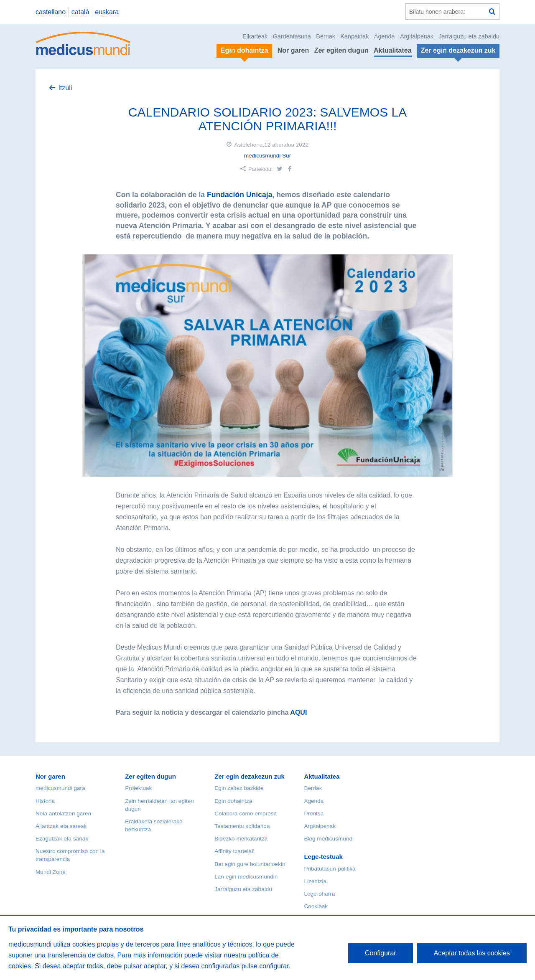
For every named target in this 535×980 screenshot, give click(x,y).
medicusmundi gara (60, 788)
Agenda (385, 36)
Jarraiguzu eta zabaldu (469, 36)
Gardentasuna (292, 36)
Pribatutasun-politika (330, 869)
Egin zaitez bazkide (239, 788)
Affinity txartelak (234, 851)
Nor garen (293, 50)
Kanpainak (354, 36)
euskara (107, 12)
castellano (51, 12)
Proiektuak (138, 788)
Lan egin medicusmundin (246, 877)
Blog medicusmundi (329, 839)
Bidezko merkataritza (241, 839)
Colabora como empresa (246, 814)
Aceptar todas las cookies (472, 953)
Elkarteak (255, 36)
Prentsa (314, 814)
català (80, 12)
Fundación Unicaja (238, 195)
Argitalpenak (417, 36)
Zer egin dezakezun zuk (250, 776)
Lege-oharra (319, 894)
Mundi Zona (51, 872)
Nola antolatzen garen (63, 814)
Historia (45, 801)
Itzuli (65, 88)
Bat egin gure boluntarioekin (250, 864)
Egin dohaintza (233, 801)
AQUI (299, 712)
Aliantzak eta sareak (61, 826)
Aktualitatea (393, 50)
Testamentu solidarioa (242, 826)
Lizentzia (315, 881)
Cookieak (316, 906)
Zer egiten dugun (341, 50)
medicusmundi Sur (268, 156)
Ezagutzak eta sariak (62, 839)
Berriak (326, 36)
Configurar (381, 953)
